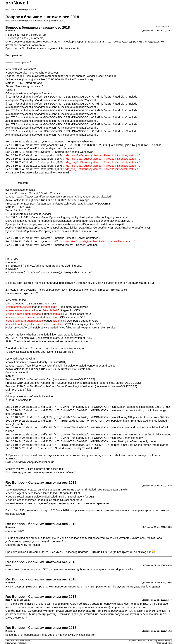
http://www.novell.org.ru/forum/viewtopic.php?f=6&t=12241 (35, 21)
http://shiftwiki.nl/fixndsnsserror (76, 635)
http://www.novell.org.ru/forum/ (21, 10)
